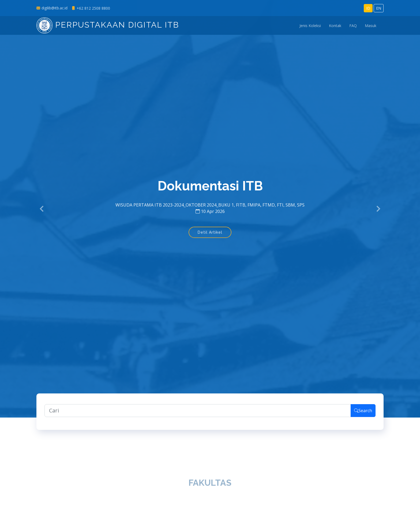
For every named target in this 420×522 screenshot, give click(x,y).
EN (379, 8)
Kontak (335, 26)
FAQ (353, 26)
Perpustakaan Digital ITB (108, 25)
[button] (42, 209)
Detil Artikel (210, 235)
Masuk (371, 26)
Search (363, 412)
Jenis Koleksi (310, 26)
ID (368, 8)
